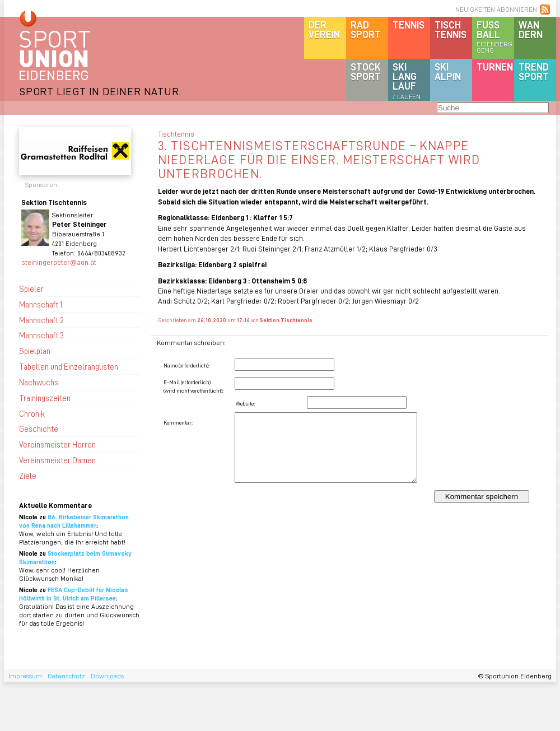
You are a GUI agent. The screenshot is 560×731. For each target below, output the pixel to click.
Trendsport (534, 71)
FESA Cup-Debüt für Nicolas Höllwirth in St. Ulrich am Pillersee (74, 594)
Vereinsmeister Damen (57, 460)
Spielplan (35, 351)
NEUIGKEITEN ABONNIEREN (496, 9)
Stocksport (366, 71)
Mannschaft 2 (41, 320)
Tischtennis (451, 29)
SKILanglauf (407, 81)
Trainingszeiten (45, 398)
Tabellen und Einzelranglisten (69, 366)
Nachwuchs (39, 382)
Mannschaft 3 (41, 335)
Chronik (32, 413)
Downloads (107, 676)
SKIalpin (448, 71)
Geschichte (39, 429)
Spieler (31, 288)
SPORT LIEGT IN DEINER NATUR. (100, 91)
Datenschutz (66, 676)
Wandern (531, 29)
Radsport (366, 29)
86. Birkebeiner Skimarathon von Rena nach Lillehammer (74, 521)
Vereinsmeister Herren (57, 444)
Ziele (28, 476)
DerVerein (324, 29)
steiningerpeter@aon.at (59, 262)
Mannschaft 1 (41, 304)
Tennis (409, 25)
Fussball (495, 36)
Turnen (495, 67)
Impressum (25, 676)
